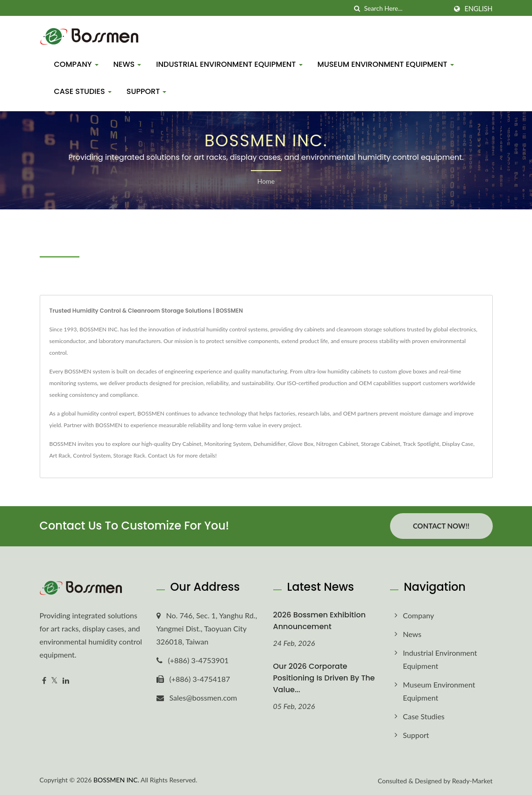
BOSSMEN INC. (116, 779)
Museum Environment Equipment (386, 64)
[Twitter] (54, 680)
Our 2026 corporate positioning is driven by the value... (324, 677)
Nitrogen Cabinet (337, 444)
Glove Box (301, 444)
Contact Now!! (441, 526)
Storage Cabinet (381, 444)
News (128, 64)
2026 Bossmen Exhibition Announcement (319, 620)
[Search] (405, 9)
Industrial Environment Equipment (229, 64)
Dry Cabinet (187, 444)
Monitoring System (227, 444)
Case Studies (83, 91)
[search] (357, 9)
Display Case (458, 444)
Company (76, 64)
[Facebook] (44, 680)
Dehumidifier (270, 444)
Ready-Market (472, 780)
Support (147, 91)
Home (266, 181)
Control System (92, 455)
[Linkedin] (66, 680)
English (478, 9)
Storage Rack (129, 455)
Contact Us (162, 455)
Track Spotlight (421, 444)
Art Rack (60, 455)
